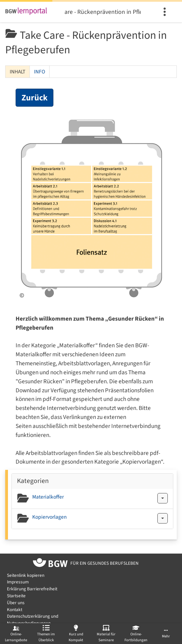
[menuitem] (166, 12)
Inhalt (18, 72)
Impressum (18, 582)
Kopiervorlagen (49, 517)
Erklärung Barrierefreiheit (32, 589)
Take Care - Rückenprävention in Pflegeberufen (103, 12)
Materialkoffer (48, 497)
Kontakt (15, 610)
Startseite (16, 596)
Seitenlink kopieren (26, 575)
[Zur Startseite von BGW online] (50, 564)
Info (40, 72)
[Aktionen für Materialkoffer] (163, 498)
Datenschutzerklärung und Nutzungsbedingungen (33, 620)
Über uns (16, 603)
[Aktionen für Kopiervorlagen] (163, 518)
